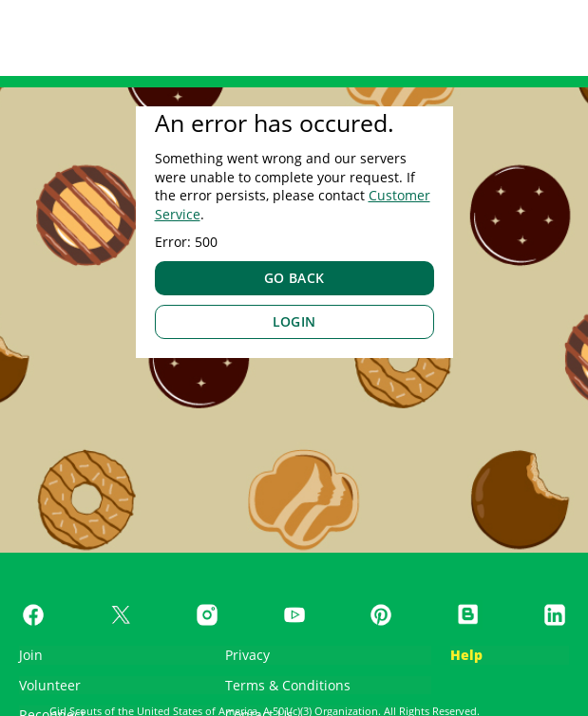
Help (466, 655)
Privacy (247, 655)
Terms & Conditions (288, 685)
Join (31, 655)
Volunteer (50, 685)
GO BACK (294, 278)
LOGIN (294, 321)
